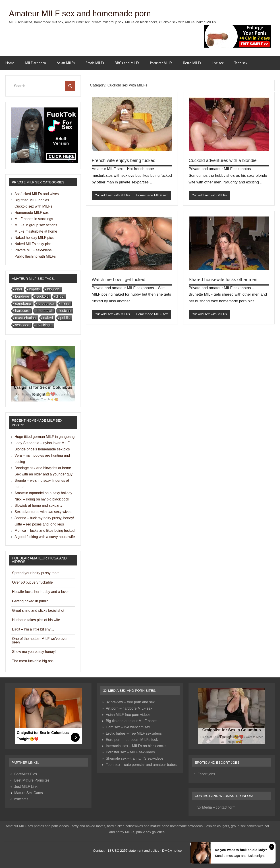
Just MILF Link (26, 787)
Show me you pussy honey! (34, 652)
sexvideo (22, 325)
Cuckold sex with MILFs (112, 195)
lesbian (65, 311)
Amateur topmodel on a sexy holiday (43, 493)
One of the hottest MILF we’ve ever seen (40, 640)
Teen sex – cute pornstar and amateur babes (141, 765)
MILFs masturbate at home (36, 231)
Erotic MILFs (95, 63)
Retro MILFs (192, 63)
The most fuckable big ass (33, 661)
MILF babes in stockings (34, 219)
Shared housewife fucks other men (223, 280)
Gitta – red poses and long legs (39, 524)
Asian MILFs (66, 63)
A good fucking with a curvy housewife (45, 537)
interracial (44, 311)
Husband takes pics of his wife (36, 620)
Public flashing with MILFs (35, 256)
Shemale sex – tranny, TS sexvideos (135, 758)
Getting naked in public (30, 601)
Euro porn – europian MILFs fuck (132, 740)
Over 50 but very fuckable (32, 582)
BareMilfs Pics (26, 774)
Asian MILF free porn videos (128, 715)
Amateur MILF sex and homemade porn (80, 14)
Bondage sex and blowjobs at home (43, 468)
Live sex (218, 63)
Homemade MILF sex (152, 195)
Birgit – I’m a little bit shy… (33, 629)
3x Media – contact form (217, 807)
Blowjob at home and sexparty (38, 505)
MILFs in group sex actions (36, 225)
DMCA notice (172, 850)
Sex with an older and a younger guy (44, 474)
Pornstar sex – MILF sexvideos (130, 752)
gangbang (23, 304)
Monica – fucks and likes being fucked (45, 531)
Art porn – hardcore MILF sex (129, 708)
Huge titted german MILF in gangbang (45, 437)
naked (48, 318)
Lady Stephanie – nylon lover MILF (42, 443)
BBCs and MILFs (127, 63)
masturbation (26, 318)
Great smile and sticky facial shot (38, 611)
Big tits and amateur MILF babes (132, 721)
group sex (46, 304)
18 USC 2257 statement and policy (133, 850)
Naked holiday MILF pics (34, 238)
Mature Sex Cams (29, 793)
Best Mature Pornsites (32, 780)
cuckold (42, 296)
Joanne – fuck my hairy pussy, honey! (44, 518)
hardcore (22, 311)
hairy (65, 304)
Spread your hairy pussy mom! (36, 573)
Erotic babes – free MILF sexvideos (134, 733)
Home (10, 63)
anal (19, 289)
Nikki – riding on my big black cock (42, 499)
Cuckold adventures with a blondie (223, 160)
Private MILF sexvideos (33, 250)
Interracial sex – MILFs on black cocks (136, 746)
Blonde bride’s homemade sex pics (42, 449)
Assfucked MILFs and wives (37, 194)
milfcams (21, 799)
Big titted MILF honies (32, 200)
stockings (44, 325)
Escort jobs (206, 774)
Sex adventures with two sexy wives (43, 512)
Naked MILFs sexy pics (33, 244)
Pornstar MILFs (161, 63)
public (65, 318)
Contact (99, 850)
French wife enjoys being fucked (124, 160)
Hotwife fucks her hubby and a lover (40, 592)
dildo (60, 296)
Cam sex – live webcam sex (128, 727)
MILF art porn (36, 63)
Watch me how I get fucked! (119, 280)
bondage (22, 296)
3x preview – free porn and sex (130, 702)
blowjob (53, 289)
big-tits (34, 289)
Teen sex (241, 63)
